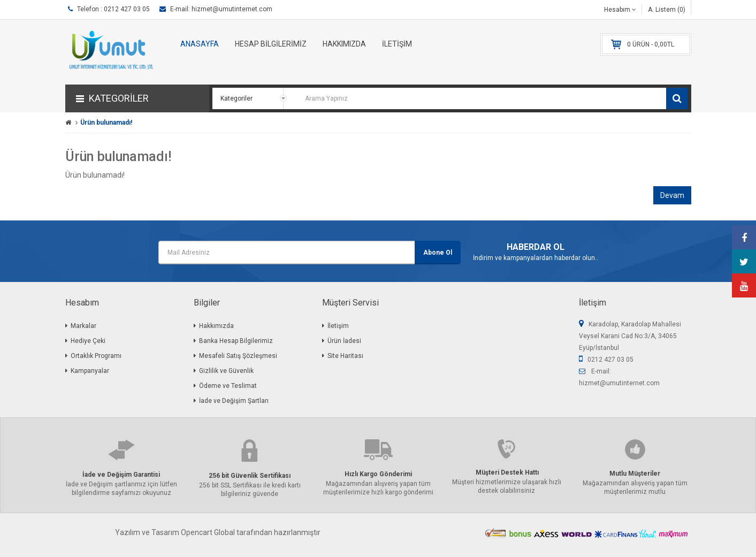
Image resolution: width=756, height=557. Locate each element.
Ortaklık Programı (96, 356)
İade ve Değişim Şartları (234, 401)
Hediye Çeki (88, 341)
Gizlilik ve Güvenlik (226, 371)
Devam (672, 195)
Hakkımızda (216, 326)
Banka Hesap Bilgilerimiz (236, 341)
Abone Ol (438, 253)
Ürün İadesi (344, 341)
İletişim (338, 326)
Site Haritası (345, 356)
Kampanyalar (90, 371)
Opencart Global (208, 532)
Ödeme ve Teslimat (228, 386)
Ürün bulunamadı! (106, 123)
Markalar (83, 326)
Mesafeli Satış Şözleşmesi (238, 356)
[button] (137, 98)
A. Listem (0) (667, 10)
